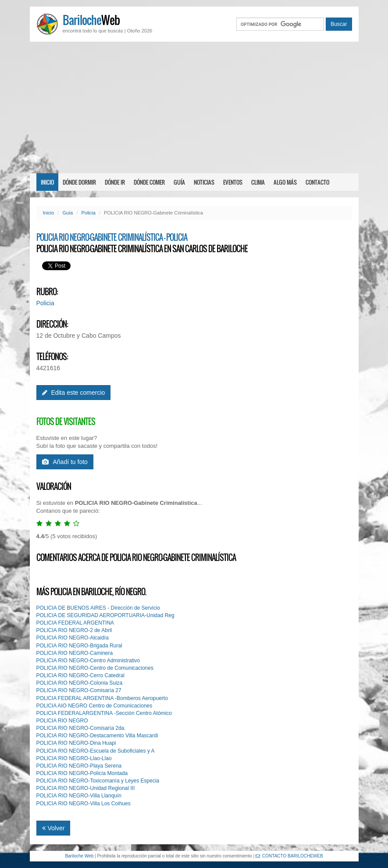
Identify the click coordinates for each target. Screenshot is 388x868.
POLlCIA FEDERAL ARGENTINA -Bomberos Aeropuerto (102, 698)
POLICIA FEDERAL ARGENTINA (75, 623)
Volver (53, 828)
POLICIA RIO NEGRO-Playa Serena (79, 766)
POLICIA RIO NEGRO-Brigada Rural (79, 646)
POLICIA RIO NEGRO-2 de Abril (74, 630)
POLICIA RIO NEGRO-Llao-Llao (74, 758)
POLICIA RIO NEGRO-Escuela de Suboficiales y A (96, 751)
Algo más (285, 182)
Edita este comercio (74, 393)
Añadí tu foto (65, 462)
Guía (179, 182)
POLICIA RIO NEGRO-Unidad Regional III (86, 788)
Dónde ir (115, 182)
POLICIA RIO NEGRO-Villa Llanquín (79, 796)
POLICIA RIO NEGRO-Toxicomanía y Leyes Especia (98, 781)
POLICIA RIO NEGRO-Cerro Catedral (80, 675)
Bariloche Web (79, 856)
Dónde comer (149, 182)
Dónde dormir (79, 182)
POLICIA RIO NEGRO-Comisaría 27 (79, 690)
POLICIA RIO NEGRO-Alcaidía (73, 638)
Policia (88, 213)
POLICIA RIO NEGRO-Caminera (75, 653)
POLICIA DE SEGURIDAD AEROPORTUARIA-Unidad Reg (105, 615)
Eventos (233, 182)
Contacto (317, 182)
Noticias (204, 182)
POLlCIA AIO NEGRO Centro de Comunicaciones (94, 706)
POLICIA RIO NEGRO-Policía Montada (82, 773)
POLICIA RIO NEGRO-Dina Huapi (76, 743)
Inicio (47, 182)
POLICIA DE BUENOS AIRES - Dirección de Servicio (98, 608)
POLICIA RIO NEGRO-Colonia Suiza (80, 683)
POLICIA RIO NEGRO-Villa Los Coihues (84, 804)
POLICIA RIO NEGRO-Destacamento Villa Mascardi (97, 736)
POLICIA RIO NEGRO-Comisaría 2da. (81, 728)
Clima (258, 182)
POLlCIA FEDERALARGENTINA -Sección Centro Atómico (104, 713)
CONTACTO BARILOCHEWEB (289, 856)
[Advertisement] (194, 107)
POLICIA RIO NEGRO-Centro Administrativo (88, 661)
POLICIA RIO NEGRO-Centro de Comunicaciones (95, 668)
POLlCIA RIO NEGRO (62, 721)
